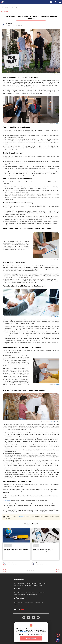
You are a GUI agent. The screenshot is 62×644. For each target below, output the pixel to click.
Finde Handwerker (32, 595)
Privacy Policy (23, 632)
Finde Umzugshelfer (20, 595)
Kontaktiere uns (38, 602)
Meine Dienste (42, 583)
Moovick (21, 517)
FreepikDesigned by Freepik (52, 421)
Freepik (58, 74)
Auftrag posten (30, 593)
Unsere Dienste (38, 585)
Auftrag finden (28, 585)
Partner (16, 604)
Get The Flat (7, 501)
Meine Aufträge (19, 585)
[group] (16, 547)
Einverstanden (31, 638)
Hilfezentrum (29, 602)
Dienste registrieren (32, 583)
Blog (16, 602)
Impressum (21, 602)
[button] (4, 571)
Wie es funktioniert (20, 583)
